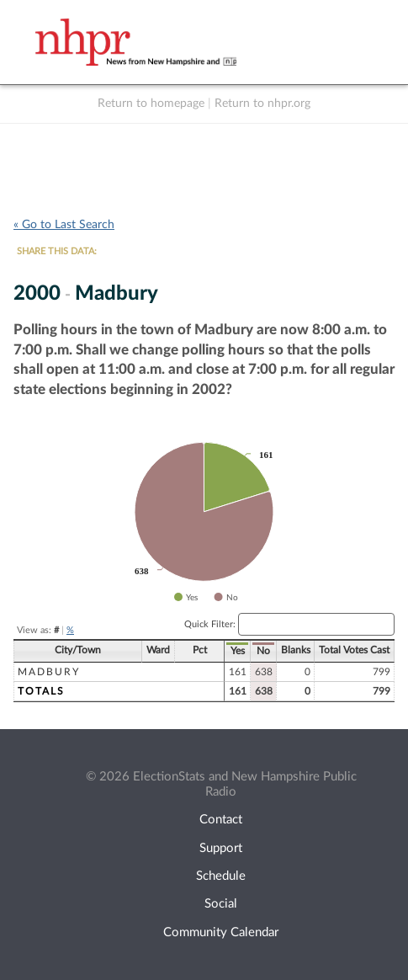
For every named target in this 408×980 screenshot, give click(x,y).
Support (221, 848)
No (263, 651)
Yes (238, 651)
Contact (221, 820)
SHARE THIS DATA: (57, 251)
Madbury (49, 672)
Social (221, 904)
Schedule (221, 876)
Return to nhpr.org (262, 104)
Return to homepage (151, 104)
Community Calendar (221, 932)
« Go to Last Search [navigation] (64, 225)
